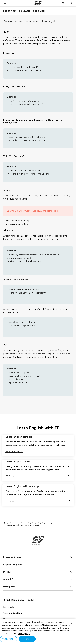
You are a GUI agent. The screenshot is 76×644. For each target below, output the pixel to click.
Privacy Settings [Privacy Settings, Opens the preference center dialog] (8, 639)
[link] (24, 11)
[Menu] (71, 11)
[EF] (38, 3)
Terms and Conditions (13, 613)
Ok (27, 639)
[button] (5, 3)
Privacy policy (9, 607)
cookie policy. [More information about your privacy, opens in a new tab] (24, 634)
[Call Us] (72, 3)
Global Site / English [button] (14, 600)
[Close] (72, 623)
